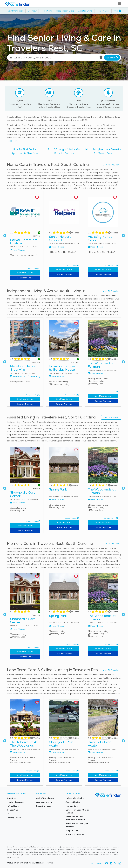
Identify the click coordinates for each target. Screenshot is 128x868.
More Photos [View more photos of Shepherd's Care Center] (17, 503)
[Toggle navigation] (120, 4)
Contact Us (13, 810)
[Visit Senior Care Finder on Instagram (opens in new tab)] (120, 863)
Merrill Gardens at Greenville (24, 368)
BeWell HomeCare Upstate (24, 242)
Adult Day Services (75, 834)
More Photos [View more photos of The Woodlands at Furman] (95, 373)
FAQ (9, 814)
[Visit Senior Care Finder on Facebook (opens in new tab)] (107, 863)
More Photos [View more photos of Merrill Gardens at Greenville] (17, 376)
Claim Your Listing (45, 798)
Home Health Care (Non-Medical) (77, 825)
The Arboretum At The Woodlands (24, 744)
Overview (32, 11)
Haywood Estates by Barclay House (62, 368)
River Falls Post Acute (99, 744)
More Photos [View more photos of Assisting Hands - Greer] (95, 247)
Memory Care (103, 11)
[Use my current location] (101, 58)
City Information (16, 11)
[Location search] (64, 58)
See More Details (25, 273)
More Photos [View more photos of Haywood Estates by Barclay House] (56, 376)
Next (123, 236)
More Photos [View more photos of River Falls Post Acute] (95, 752)
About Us (12, 798)
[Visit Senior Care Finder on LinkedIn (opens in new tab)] (111, 863)
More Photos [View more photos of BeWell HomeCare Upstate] (17, 250)
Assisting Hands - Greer (101, 238)
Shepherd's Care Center (23, 494)
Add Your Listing (44, 802)
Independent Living (65, 11)
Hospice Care (72, 830)
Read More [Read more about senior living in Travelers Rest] (12, 141)
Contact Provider (25, 278)
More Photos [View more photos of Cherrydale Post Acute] (56, 752)
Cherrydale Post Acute (61, 744)
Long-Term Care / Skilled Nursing (77, 811)
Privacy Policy (14, 818)
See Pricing (34, 376)
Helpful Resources (16, 802)
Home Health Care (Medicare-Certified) (75, 818)
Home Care (46, 11)
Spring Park (58, 489)
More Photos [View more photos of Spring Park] (56, 500)
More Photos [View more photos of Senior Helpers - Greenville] (56, 247)
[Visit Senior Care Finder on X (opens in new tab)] (115, 863)
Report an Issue (44, 806)
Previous (5, 236)
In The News (13, 806)
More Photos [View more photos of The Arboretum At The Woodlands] (17, 752)
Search (112, 58)
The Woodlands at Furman (102, 365)
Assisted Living (85, 11)
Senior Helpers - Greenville (61, 238)
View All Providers (111, 165)
